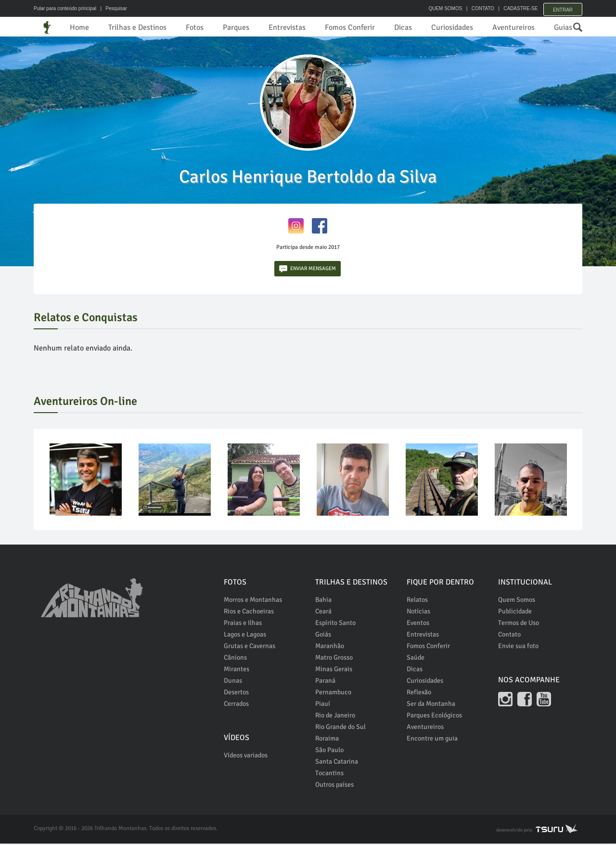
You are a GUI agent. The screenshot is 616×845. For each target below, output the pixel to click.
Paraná (325, 682)
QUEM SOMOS (440, 8)
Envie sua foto (518, 647)
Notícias (418, 613)
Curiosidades (452, 27)
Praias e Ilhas (243, 624)
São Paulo (329, 751)
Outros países (334, 786)
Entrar (563, 8)
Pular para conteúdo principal (65, 8)
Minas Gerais (334, 670)
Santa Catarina (337, 763)
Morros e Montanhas (253, 601)
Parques (236, 27)
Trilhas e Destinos (137, 27)
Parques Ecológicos (434, 717)
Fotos (195, 27)
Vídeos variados (246, 757)
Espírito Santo (335, 624)
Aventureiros (513, 27)
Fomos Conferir (350, 27)
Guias (563, 27)
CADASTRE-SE (516, 8)
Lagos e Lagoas (245, 636)
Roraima (327, 740)
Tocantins (329, 774)
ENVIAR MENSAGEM (308, 270)
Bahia (323, 601)
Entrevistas (287, 27)
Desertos (236, 694)
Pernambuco (333, 694)
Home (79, 27)
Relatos (417, 601)
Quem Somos (517, 601)
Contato (509, 636)
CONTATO (478, 8)
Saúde (416, 659)
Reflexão (419, 694)
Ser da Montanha (431, 705)
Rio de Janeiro (335, 717)
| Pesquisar (112, 8)
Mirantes (237, 670)
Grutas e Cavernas (250, 647)
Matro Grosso (334, 659)
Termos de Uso (519, 624)
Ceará (323, 613)
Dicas (403, 27)
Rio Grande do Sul (340, 728)
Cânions (235, 659)
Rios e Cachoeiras (249, 613)
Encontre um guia (432, 740)
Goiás (323, 636)
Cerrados (236, 705)
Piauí (323, 705)
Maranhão (330, 647)
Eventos (418, 624)
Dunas (233, 682)
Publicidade (515, 613)
